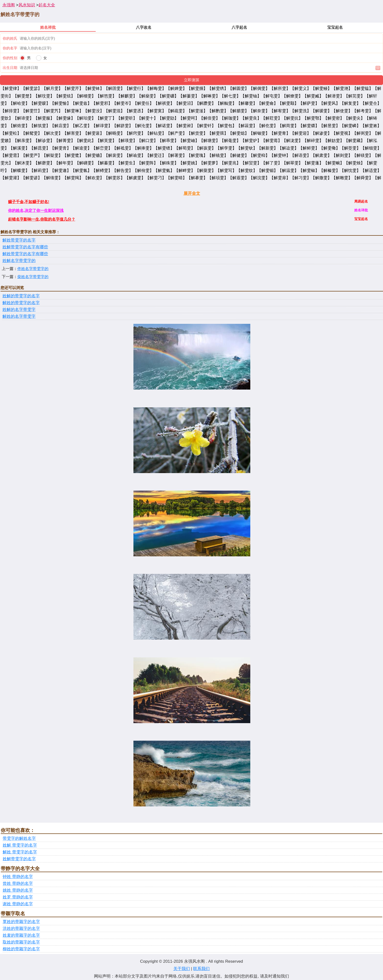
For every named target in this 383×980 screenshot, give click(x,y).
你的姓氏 (10, 38)
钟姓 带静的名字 (18, 877)
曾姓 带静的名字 (18, 883)
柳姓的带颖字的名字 (21, 949)
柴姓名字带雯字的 (33, 277)
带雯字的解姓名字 (19, 838)
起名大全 (47, 5)
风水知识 (27, 5)
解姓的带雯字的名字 (21, 303)
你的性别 (10, 58)
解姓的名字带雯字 (19, 316)
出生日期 (10, 68)
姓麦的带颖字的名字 (21, 935)
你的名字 (10, 48)
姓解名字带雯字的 (19, 261)
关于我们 (182, 969)
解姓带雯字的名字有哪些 (25, 254)
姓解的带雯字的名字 (21, 296)
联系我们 (201, 969)
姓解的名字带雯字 (19, 310)
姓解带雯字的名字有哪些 (25, 247)
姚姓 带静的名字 (18, 890)
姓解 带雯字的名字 (20, 845)
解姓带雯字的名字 (19, 240)
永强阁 (9, 5)
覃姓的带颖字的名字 (21, 922)
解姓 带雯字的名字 (20, 852)
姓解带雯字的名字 (19, 859)
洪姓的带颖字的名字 (21, 929)
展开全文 (192, 193)
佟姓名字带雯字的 (33, 269)
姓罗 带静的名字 (18, 897)
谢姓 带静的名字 (18, 904)
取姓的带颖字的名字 (21, 942)
